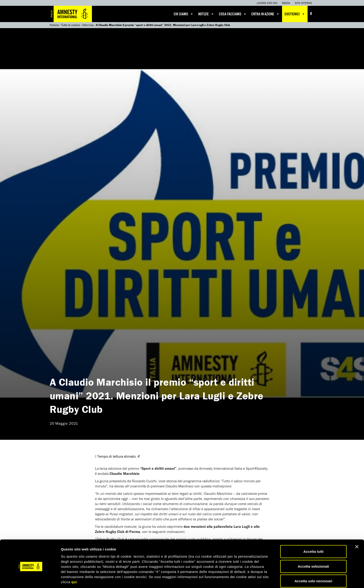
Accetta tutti (314, 534)
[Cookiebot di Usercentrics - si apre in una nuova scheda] (30, 579)
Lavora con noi (267, 3)
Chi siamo (184, 14)
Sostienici (295, 14)
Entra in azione (266, 14)
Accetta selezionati (313, 549)
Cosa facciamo (233, 14)
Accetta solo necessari (314, 563)
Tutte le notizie (70, 25)
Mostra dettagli (244, 579)
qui (74, 564)
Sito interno (303, 3)
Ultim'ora (88, 25)
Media (286, 3)
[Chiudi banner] (357, 529)
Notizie (206, 14)
